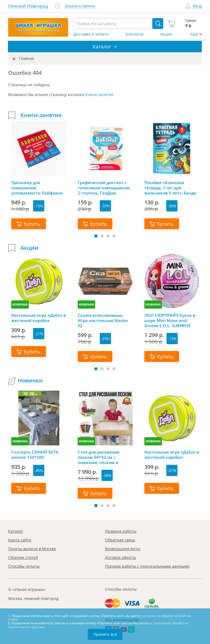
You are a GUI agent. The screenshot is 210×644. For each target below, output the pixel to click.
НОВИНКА (20, 304)
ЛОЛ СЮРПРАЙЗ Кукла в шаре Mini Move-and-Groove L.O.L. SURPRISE (170, 320)
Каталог (16, 531)
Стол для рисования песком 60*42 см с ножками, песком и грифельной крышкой (101, 457)
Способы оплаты (24, 566)
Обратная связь (120, 540)
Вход (197, 6)
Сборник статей (23, 557)
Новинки (30, 381)
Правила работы (121, 531)
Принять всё (105, 634)
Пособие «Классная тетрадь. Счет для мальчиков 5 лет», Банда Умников (170, 188)
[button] (96, 236)
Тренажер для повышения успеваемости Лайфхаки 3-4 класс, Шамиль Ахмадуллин (37, 188)
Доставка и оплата (91, 34)
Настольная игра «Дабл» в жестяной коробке (39, 318)
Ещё (194, 34)
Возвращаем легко (123, 549)
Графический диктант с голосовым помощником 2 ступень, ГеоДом (104, 188)
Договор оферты (121, 557)
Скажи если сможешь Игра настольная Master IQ (103, 320)
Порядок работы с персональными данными (147, 566)
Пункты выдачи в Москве (32, 549)
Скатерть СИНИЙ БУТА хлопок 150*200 (35, 455)
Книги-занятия (99, 95)
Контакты (135, 34)
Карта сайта (20, 540)
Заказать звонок (80, 6)
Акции (166, 34)
